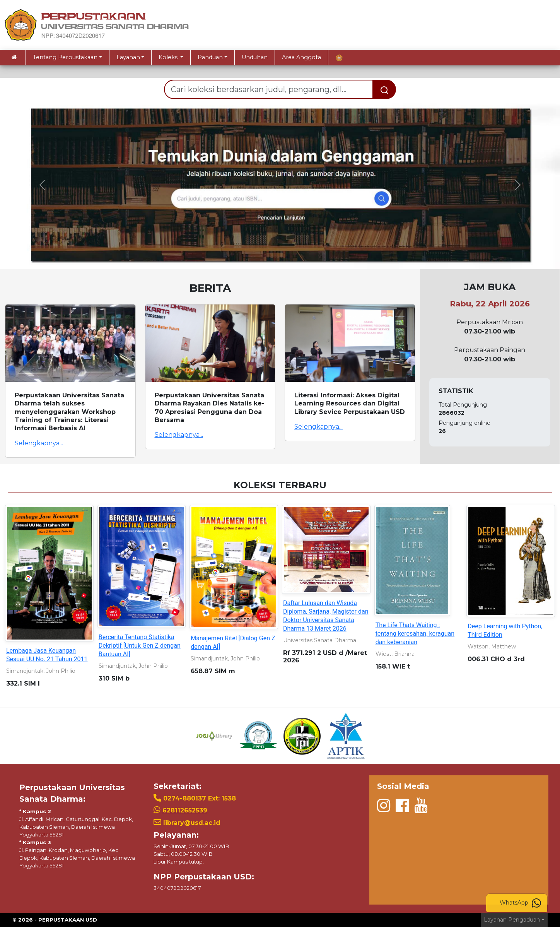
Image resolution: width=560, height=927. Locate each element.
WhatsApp (520, 903)
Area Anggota (301, 57)
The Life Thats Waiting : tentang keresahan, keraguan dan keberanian (415, 634)
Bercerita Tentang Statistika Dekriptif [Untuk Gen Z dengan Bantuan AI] (140, 646)
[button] (42, 185)
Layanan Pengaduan (512, 920)
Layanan (128, 57)
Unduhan (255, 57)
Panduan (210, 57)
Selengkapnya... (39, 443)
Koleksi (169, 57)
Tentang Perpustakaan (65, 57)
